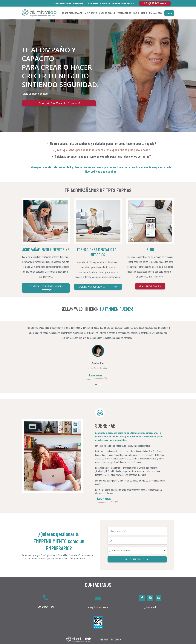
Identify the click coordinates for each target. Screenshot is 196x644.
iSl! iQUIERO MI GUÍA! (137, 560)
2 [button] (100, 385)
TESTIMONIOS (124, 13)
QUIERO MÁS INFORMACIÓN (46, 288)
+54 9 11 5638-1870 (46, 608)
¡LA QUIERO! (155, 3)
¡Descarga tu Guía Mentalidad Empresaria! (59, 103)
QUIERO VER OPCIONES (98, 287)
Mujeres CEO (155, 13)
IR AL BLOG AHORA (150, 287)
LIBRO (144, 13)
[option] (98, 353)
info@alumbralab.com (98, 608)
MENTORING (91, 13)
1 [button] (96, 385)
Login (169, 13)
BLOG (136, 13)
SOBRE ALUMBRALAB (72, 13)
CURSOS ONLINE (107, 13)
